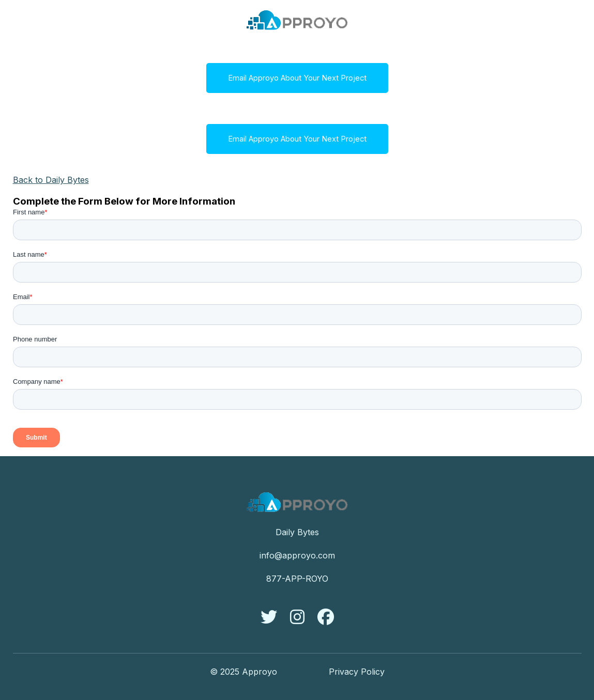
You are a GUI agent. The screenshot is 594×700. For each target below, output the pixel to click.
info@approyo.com (297, 555)
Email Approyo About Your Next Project (297, 78)
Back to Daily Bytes (51, 180)
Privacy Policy (357, 672)
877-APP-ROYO (297, 579)
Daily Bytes (297, 532)
